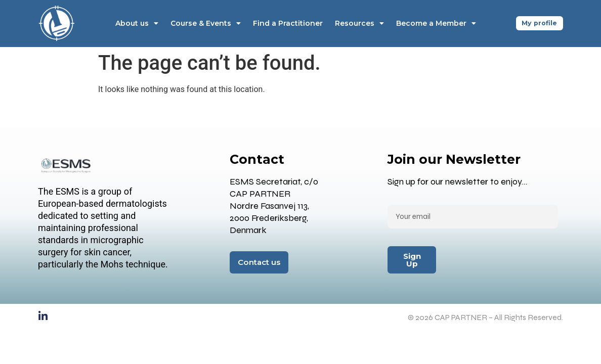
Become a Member (435, 23)
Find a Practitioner (286, 23)
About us (135, 23)
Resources (358, 23)
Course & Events (204, 23)
